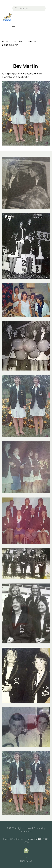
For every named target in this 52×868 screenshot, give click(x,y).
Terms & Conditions (13, 839)
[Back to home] (7, 17)
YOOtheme (26, 831)
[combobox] (29, 8)
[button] (14, 26)
